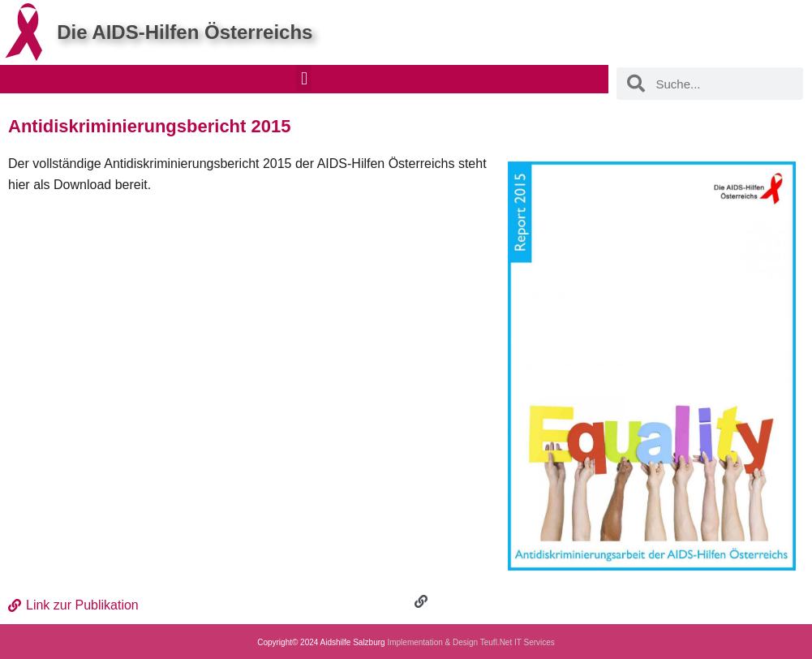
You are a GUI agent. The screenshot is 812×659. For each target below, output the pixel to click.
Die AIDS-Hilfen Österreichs (185, 32)
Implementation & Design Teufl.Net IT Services (470, 642)
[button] (304, 78)
